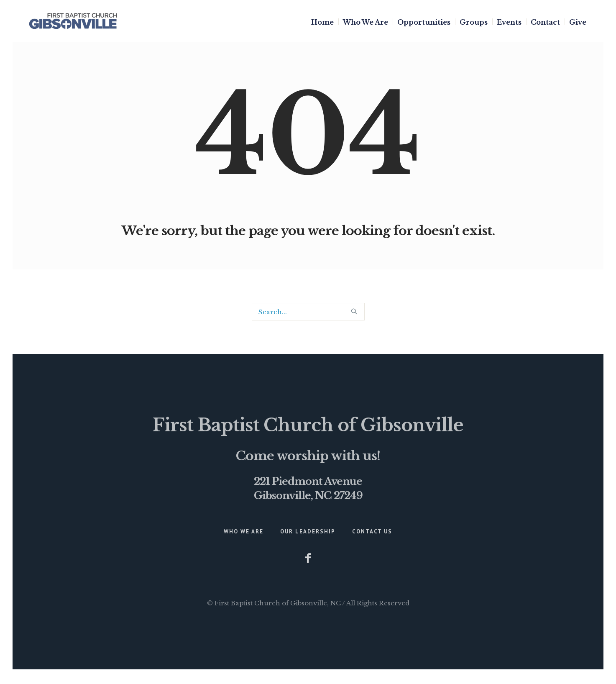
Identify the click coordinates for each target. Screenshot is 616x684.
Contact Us (372, 532)
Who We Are (244, 532)
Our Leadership (308, 532)
